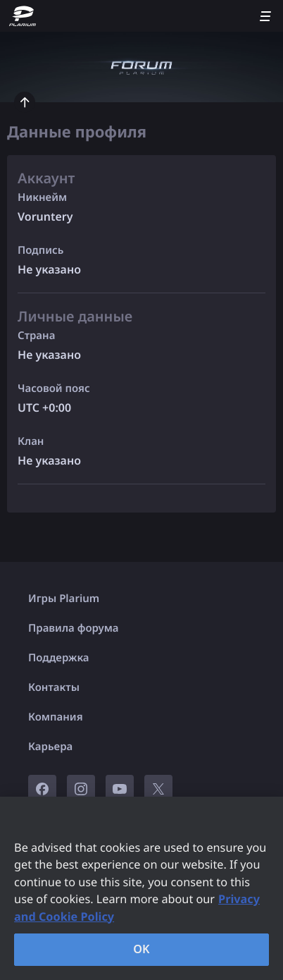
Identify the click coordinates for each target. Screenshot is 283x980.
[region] (141, 888)
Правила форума (74, 628)
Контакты (54, 687)
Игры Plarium (64, 599)
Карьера (50, 747)
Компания (56, 717)
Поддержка (59, 658)
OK (141, 949)
